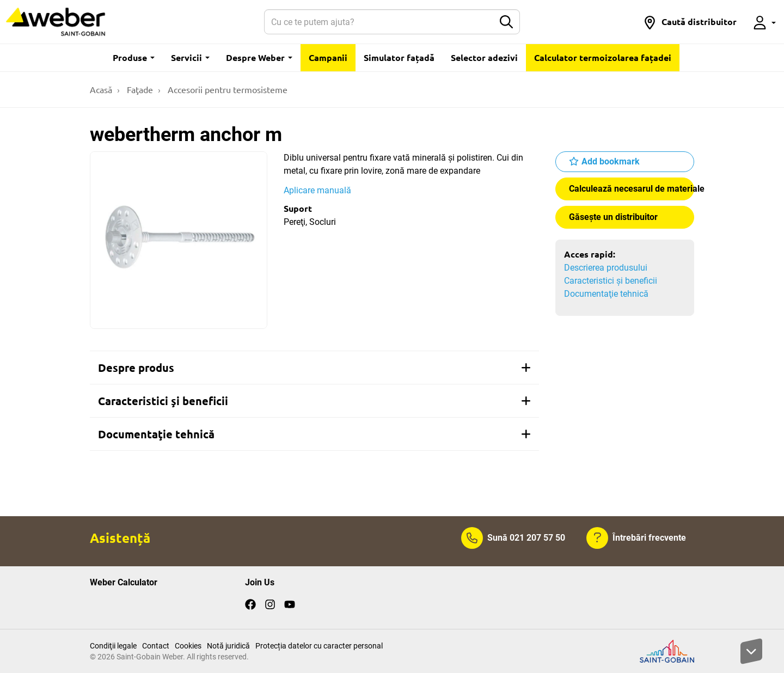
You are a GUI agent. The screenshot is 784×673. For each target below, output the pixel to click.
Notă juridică (228, 646)
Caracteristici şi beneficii (611, 281)
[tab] (314, 368)
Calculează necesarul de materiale (632, 189)
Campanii (328, 57)
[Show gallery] (179, 240)
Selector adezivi (484, 57)
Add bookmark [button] (611, 161)
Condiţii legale (113, 646)
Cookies (188, 646)
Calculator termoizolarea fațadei (603, 57)
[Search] (379, 22)
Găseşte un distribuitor (613, 217)
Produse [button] (134, 57)
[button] (690, 22)
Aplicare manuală (317, 190)
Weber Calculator (124, 582)
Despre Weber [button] (259, 57)
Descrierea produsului (606, 268)
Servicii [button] (190, 57)
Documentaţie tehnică (606, 294)
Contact (156, 646)
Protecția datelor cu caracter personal (319, 646)
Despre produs (314, 368)
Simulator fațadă (399, 57)
